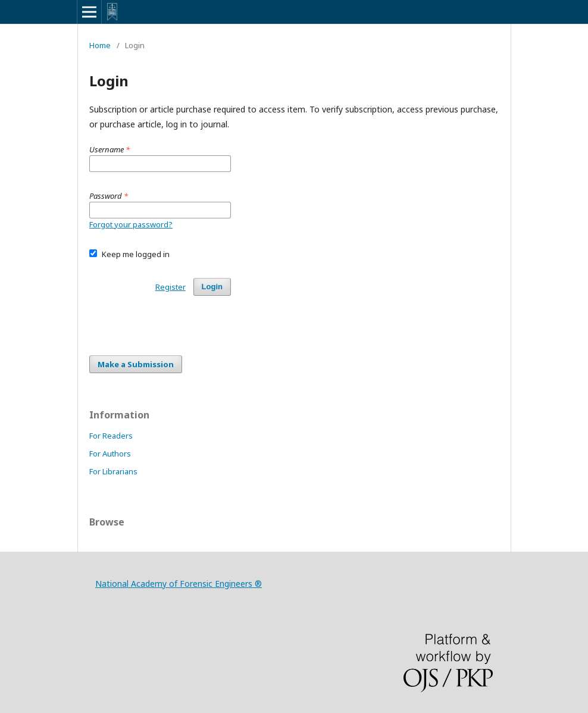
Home (100, 45)
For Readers (111, 436)
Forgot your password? (131, 224)
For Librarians (113, 471)
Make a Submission (136, 364)
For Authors (110, 454)
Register (171, 287)
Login (212, 287)
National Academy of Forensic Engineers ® (179, 584)
